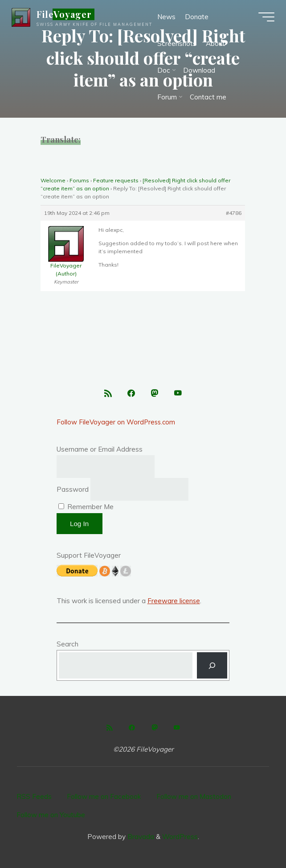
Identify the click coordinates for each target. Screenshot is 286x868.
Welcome (53, 180)
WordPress (180, 836)
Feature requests (116, 180)
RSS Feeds (34, 797)
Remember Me (86, 508)
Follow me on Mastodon (194, 797)
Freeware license (174, 602)
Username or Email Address (100, 450)
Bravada (140, 836)
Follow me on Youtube (51, 815)
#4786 (234, 213)
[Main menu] (265, 18)
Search (67, 644)
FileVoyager (66, 15)
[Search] (212, 666)
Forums (79, 180)
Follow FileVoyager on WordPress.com (117, 423)
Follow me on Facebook (104, 797)
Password (73, 490)
